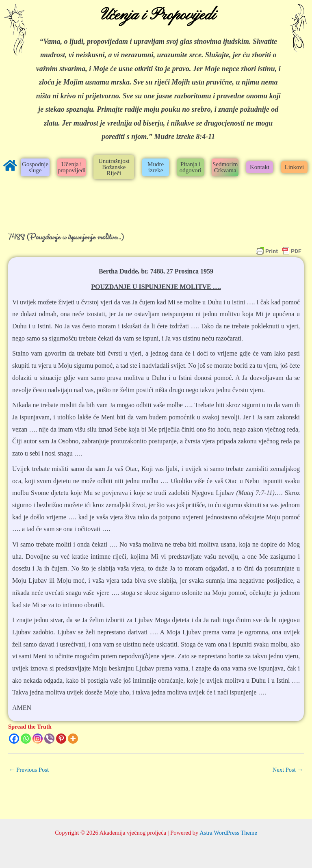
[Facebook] (14, 739)
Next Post (288, 770)
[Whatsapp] (26, 739)
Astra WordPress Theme (228, 833)
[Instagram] (38, 739)
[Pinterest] (61, 739)
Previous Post (29, 770)
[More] (73, 739)
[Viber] (49, 739)
